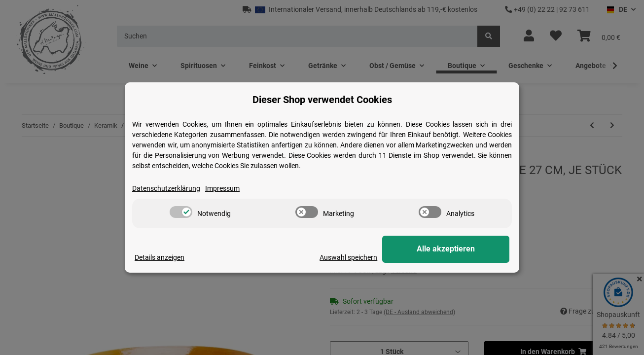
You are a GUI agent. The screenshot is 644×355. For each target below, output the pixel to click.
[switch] (181, 212)
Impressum (222, 188)
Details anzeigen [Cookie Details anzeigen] (160, 257)
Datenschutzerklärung (166, 188)
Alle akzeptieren (460, 249)
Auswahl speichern (377, 257)
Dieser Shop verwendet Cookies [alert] (322, 100)
